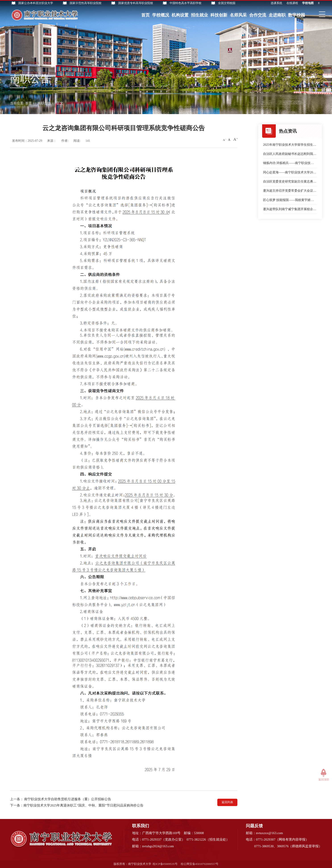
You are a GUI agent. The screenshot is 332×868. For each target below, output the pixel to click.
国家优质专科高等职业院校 (136, 3)
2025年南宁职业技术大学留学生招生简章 (291, 145)
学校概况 (161, 15)
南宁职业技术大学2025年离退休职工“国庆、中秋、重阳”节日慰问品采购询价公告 (83, 805)
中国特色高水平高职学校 (186, 3)
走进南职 (277, 15)
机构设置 (180, 15)
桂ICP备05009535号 (165, 864)
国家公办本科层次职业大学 (36, 3)
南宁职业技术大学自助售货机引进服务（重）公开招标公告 (68, 799)
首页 (145, 15)
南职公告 (44, 103)
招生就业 (199, 15)
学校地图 (308, 3)
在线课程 (292, 3)
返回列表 (227, 802)
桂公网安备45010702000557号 (200, 864)
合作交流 (258, 15)
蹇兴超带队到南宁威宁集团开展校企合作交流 (294, 209)
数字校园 (297, 15)
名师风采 (238, 15)
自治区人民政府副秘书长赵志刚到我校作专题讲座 (297, 154)
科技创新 (219, 15)
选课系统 (276, 3)
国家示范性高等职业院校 (86, 3)
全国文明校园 (227, 3)
